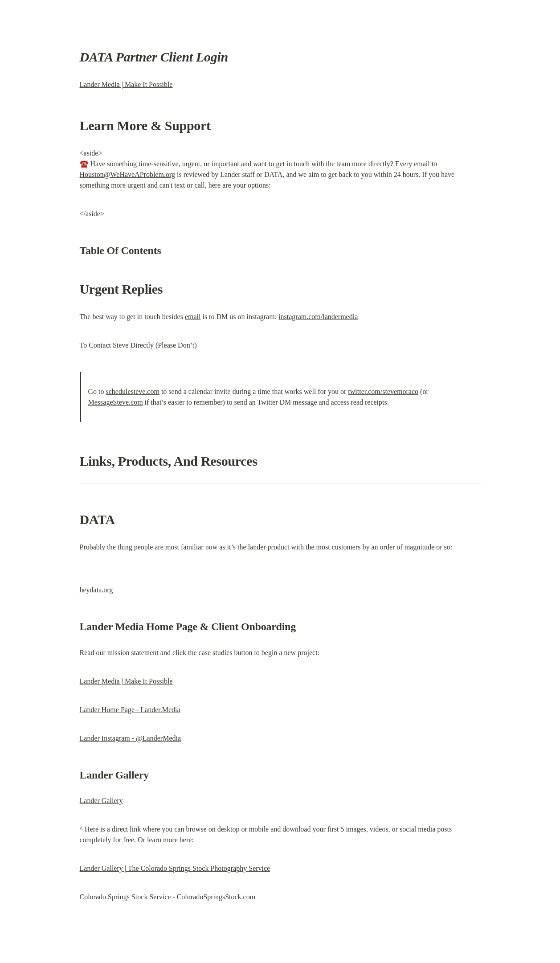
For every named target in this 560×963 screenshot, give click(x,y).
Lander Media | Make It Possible (126, 84)
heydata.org (96, 590)
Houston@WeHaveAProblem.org (127, 174)
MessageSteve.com (116, 402)
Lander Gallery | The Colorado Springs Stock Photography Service (175, 868)
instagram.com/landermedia (318, 317)
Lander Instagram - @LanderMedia (131, 738)
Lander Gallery (101, 801)
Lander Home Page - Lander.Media (130, 710)
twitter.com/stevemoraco (383, 391)
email (193, 317)
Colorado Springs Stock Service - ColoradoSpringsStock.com (168, 897)
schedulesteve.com (133, 391)
